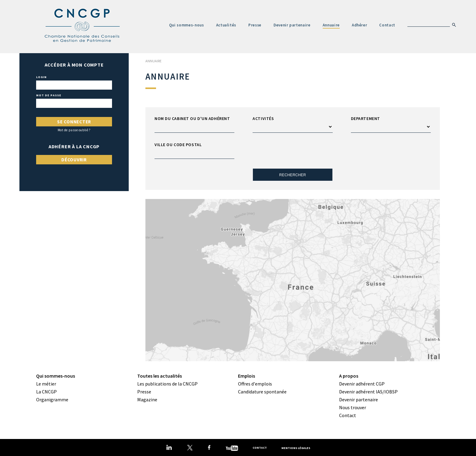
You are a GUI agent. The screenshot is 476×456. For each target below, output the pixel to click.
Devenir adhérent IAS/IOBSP (368, 392)
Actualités (226, 25)
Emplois (246, 376)
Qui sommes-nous (187, 25)
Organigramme (52, 399)
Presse (255, 25)
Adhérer (360, 25)
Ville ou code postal (178, 145)
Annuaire (331, 25)
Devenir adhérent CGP (362, 384)
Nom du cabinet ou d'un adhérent (192, 118)
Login (41, 77)
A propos (349, 376)
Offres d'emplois (255, 384)
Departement (365, 118)
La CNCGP (46, 392)
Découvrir (74, 160)
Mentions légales (296, 448)
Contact (387, 25)
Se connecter (74, 122)
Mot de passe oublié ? (74, 130)
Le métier (46, 384)
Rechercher (293, 175)
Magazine (147, 399)
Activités (263, 118)
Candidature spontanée (262, 392)
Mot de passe (49, 95)
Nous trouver (353, 407)
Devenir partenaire (292, 25)
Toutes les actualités (160, 376)
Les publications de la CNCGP (167, 384)
